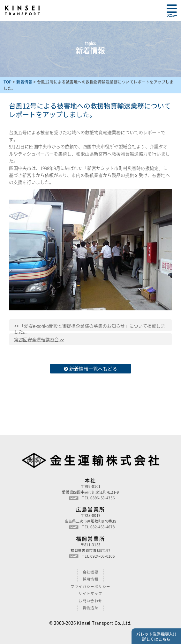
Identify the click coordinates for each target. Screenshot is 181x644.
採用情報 (91, 579)
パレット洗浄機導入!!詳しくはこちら (156, 637)
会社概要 (91, 572)
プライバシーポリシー (90, 586)
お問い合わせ (90, 601)
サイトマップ (90, 593)
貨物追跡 (91, 608)
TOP (8, 82)
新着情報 (24, 82)
